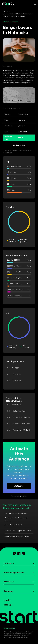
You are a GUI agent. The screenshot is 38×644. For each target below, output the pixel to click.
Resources (9, 582)
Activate (19, 486)
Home (6, 11)
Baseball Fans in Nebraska (14, 525)
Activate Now (19, 145)
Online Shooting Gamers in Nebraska (17, 536)
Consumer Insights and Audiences (17, 14)
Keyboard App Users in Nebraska (16, 513)
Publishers (9, 563)
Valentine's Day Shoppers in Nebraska (18, 531)
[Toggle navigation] (34, 4)
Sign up (8, 605)
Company (8, 591)
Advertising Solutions (14, 573)
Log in (7, 600)
